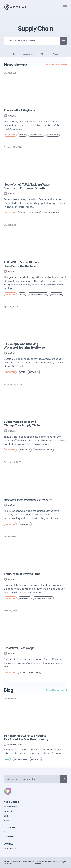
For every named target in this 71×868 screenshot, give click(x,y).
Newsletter (28, 54)
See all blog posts (57, 690)
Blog (43, 54)
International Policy (38, 294)
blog (7, 759)
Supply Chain (53, 135)
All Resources (10, 807)
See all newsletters (56, 65)
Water (22, 213)
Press (56, 54)
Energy (22, 135)
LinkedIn (10, 848)
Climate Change (50, 213)
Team (6, 832)
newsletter (10, 135)
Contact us (9, 837)
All (14, 54)
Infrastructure (37, 135)
